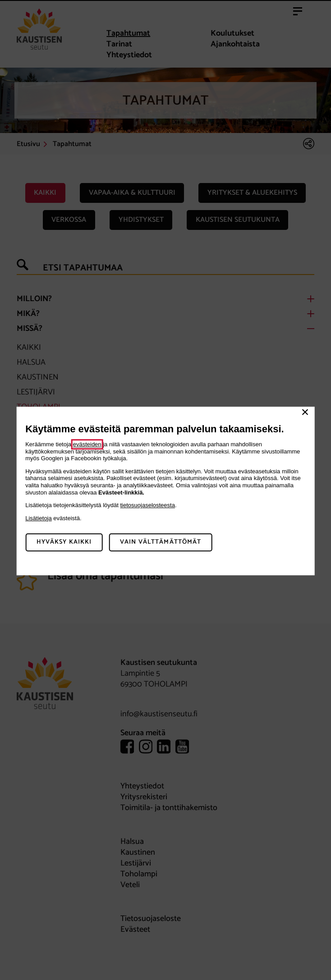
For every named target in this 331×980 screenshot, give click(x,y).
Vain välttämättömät (161, 542)
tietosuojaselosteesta (148, 505)
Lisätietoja (39, 518)
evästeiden (87, 444)
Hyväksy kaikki (64, 542)
